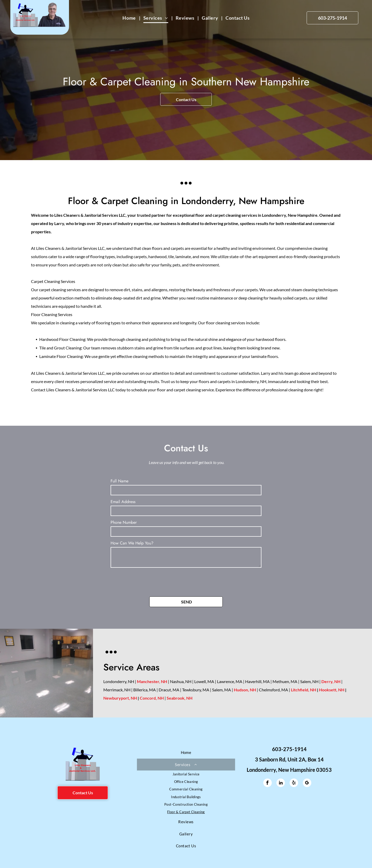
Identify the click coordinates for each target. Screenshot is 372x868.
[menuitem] (130, 18)
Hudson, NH (245, 690)
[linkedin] (281, 783)
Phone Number (124, 522)
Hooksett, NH (332, 690)
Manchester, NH (152, 681)
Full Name (119, 481)
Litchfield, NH (304, 690)
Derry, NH (331, 681)
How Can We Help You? (132, 543)
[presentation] (150, 581)
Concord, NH (152, 698)
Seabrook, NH (180, 698)
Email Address (123, 502)
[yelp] (294, 783)
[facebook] (268, 783)
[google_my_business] (307, 783)
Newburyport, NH (120, 698)
